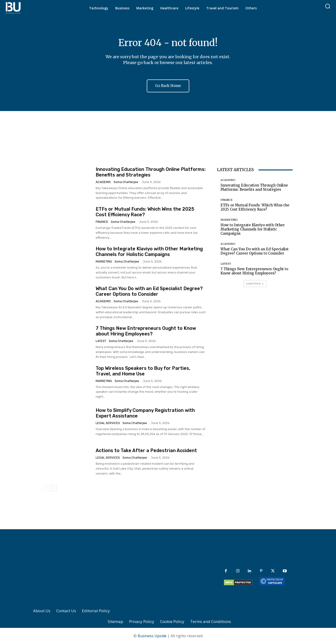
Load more (255, 283)
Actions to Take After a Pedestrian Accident (146, 450)
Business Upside (152, 636)
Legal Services (108, 423)
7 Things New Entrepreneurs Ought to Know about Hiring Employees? (146, 331)
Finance (102, 222)
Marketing (104, 261)
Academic (103, 182)
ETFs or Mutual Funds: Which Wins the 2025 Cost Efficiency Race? (255, 207)
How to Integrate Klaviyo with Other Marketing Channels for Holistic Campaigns (149, 252)
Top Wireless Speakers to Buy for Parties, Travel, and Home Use (143, 371)
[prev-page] (46, 488)
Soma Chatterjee (126, 182)
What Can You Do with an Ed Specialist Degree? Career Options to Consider (149, 291)
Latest (101, 341)
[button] (328, 6)
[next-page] (54, 488)
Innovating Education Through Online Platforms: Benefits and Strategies (254, 187)
